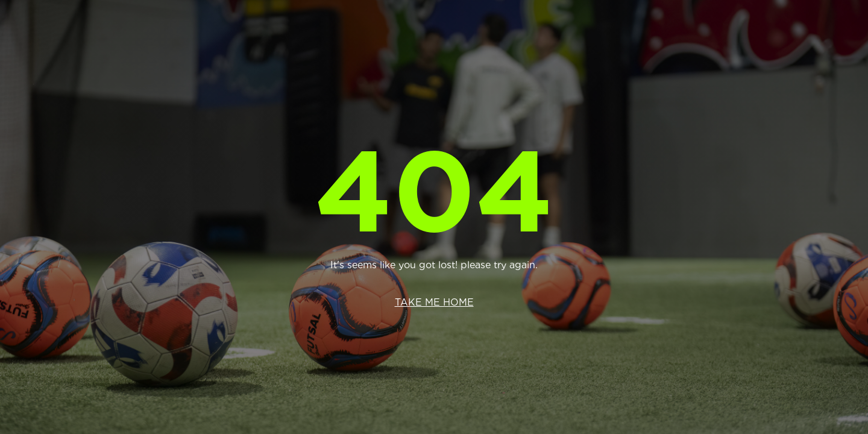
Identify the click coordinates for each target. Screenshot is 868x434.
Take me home (434, 302)
